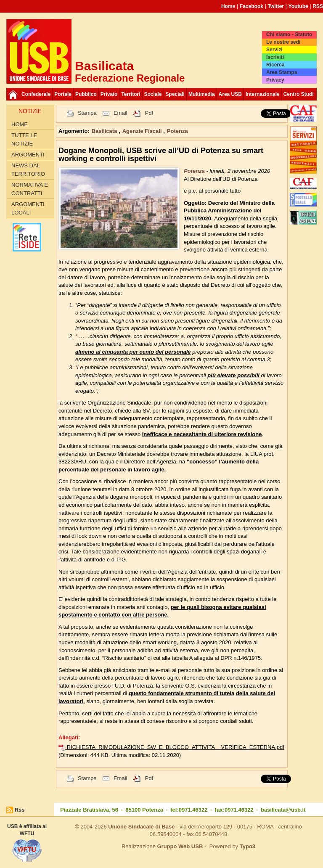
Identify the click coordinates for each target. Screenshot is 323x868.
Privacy (275, 80)
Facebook (252, 6)
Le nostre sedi (283, 42)
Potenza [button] (177, 131)
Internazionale (263, 94)
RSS (318, 6)
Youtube (298, 6)
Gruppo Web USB (180, 846)
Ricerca (275, 65)
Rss (20, 810)
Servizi (274, 50)
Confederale (36, 94)
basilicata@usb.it (283, 810)
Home (228, 6)
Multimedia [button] (202, 94)
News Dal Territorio (28, 170)
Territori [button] (131, 94)
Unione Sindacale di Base (141, 827)
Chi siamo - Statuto (289, 34)
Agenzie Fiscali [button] (143, 131)
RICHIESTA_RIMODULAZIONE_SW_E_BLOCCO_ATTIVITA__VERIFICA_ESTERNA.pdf (176, 747)
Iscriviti (275, 57)
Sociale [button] (153, 94)
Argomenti (28, 155)
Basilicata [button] (105, 131)
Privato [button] (109, 94)
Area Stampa (282, 72)
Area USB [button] (230, 94)
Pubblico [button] (86, 94)
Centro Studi (299, 94)
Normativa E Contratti (30, 189)
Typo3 (248, 846)
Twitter (276, 6)
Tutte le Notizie (24, 139)
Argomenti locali (28, 208)
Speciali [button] (175, 94)
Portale (63, 94)
